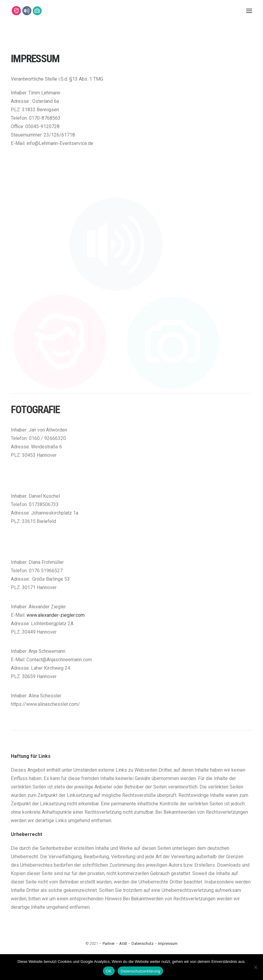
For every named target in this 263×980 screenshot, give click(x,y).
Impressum (168, 943)
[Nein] (255, 967)
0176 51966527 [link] (46, 596)
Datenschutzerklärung (140, 971)
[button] (249, 11)
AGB (123, 943)
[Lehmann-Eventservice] (16, 11)
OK (109, 971)
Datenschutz (142, 943)
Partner (109, 943)
